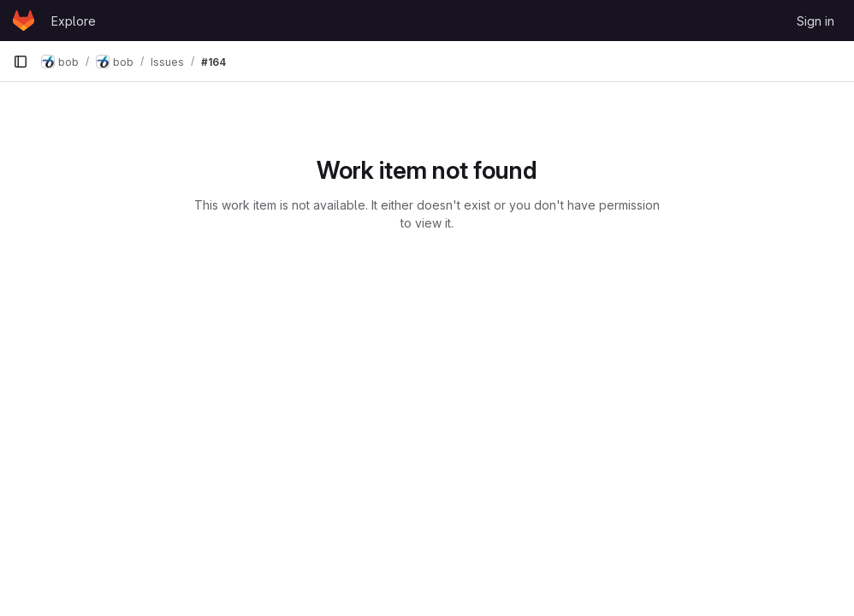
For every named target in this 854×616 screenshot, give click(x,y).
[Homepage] (24, 21)
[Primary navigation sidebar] (21, 62)
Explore (74, 21)
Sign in (815, 21)
